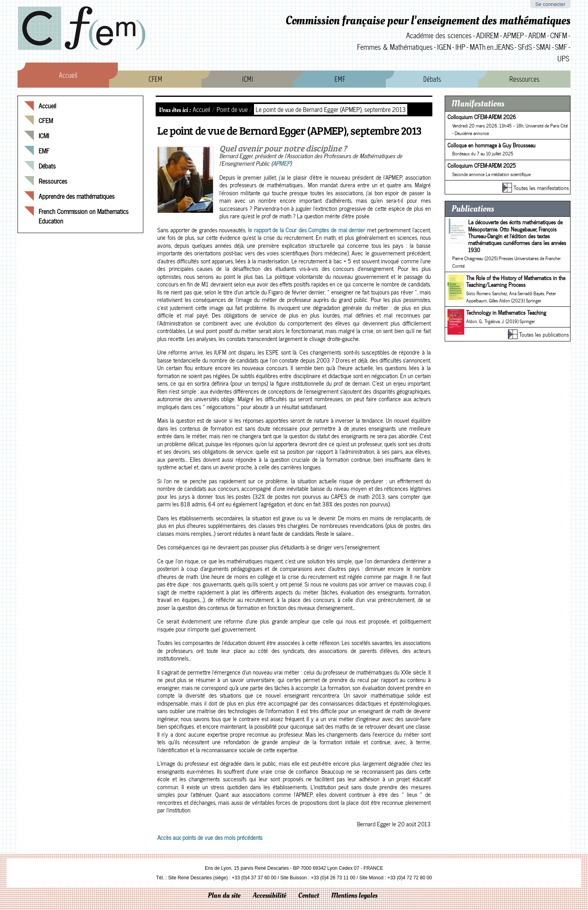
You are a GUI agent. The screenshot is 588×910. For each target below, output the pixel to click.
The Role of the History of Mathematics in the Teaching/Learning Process (516, 281)
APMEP (514, 35)
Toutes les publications (544, 334)
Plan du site (224, 895)
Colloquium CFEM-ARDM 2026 (482, 117)
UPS (563, 58)
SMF (561, 47)
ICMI (248, 79)
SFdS (525, 47)
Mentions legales (354, 895)
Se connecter (550, 4)
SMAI (543, 47)
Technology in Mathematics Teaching (506, 312)
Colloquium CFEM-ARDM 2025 (482, 165)
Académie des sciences (439, 35)
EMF (340, 79)
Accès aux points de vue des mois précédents (210, 837)
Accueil (68, 75)
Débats (432, 79)
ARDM (537, 35)
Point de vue (232, 109)
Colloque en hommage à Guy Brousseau (491, 145)
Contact (309, 895)
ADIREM (487, 35)
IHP (460, 47)
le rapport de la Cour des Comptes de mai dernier (308, 230)
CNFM (559, 35)
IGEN (444, 47)
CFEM (155, 79)
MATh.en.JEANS (492, 47)
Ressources (524, 79)
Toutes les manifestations (541, 188)
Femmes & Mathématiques (395, 47)
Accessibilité (270, 895)
